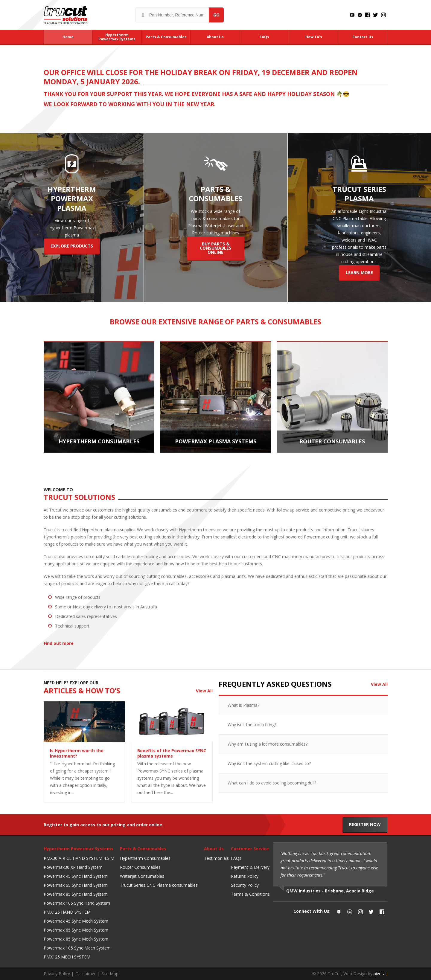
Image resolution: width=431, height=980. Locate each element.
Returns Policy (245, 876)
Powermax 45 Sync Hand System (76, 876)
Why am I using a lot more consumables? (268, 744)
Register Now (365, 824)
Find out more (60, 643)
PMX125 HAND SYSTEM (67, 912)
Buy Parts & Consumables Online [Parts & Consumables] (215, 248)
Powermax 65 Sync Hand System (76, 885)
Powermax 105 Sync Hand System (77, 903)
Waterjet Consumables (142, 876)
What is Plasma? (243, 705)
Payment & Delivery (250, 867)
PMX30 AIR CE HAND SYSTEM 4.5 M (79, 858)
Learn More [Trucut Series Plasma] (359, 273)
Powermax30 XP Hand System (73, 867)
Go (216, 15)
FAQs (236, 858)
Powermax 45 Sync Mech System (76, 921)
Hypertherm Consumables (145, 858)
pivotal (381, 974)
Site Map (110, 974)
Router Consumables (140, 867)
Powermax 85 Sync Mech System (76, 939)
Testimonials (216, 858)
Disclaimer (86, 974)
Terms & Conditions (250, 894)
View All (204, 691)
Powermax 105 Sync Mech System (77, 948)
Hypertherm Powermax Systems (79, 849)
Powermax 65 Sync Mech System (76, 930)
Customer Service (250, 849)
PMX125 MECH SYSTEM (67, 957)
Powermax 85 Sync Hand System (76, 894)
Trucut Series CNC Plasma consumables (159, 885)
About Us (214, 849)
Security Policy (245, 885)
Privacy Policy (57, 974)
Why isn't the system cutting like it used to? (269, 763)
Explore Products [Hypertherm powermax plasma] (72, 246)
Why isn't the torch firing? (252, 725)
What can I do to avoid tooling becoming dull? (272, 783)
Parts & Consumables (143, 849)
